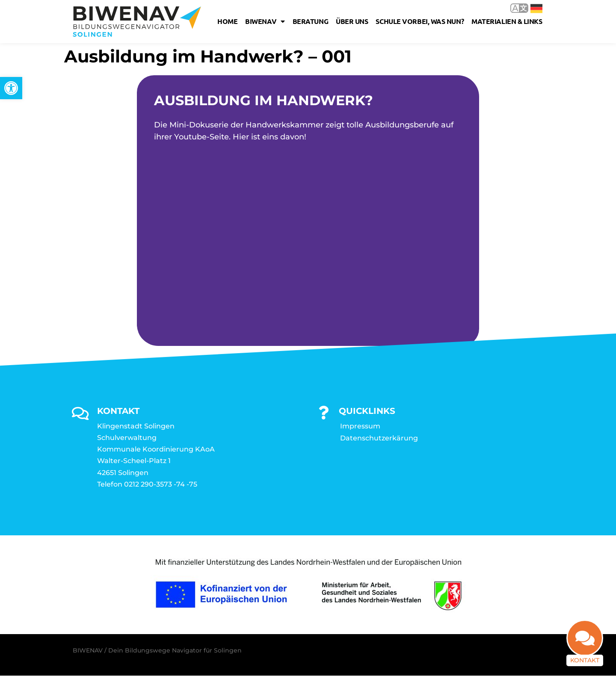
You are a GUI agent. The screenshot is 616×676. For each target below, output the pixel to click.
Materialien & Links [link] (507, 21)
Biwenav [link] (265, 21)
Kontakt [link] (585, 658)
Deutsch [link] (536, 9)
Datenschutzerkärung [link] (379, 438)
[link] (11, 88)
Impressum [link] (360, 427)
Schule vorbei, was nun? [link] (420, 21)
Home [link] (227, 21)
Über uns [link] (352, 21)
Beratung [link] (310, 21)
